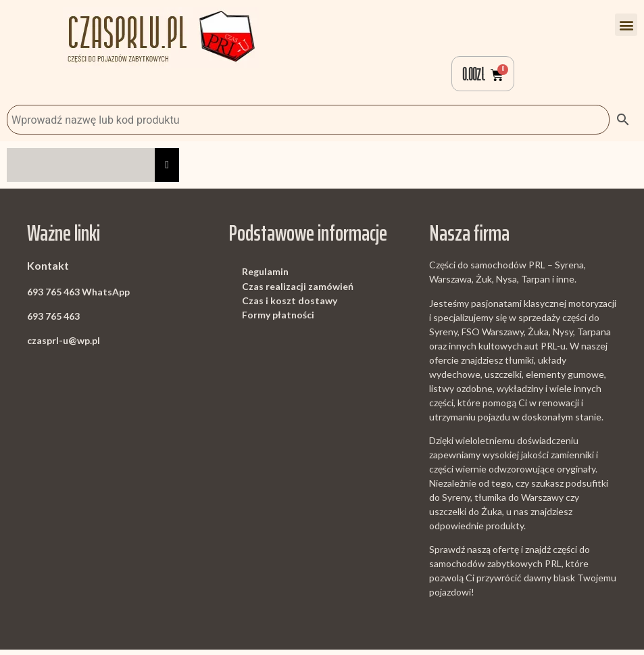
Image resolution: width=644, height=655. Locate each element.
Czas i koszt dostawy (290, 306)
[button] (626, 25)
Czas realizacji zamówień (298, 291)
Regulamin (265, 277)
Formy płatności (278, 320)
